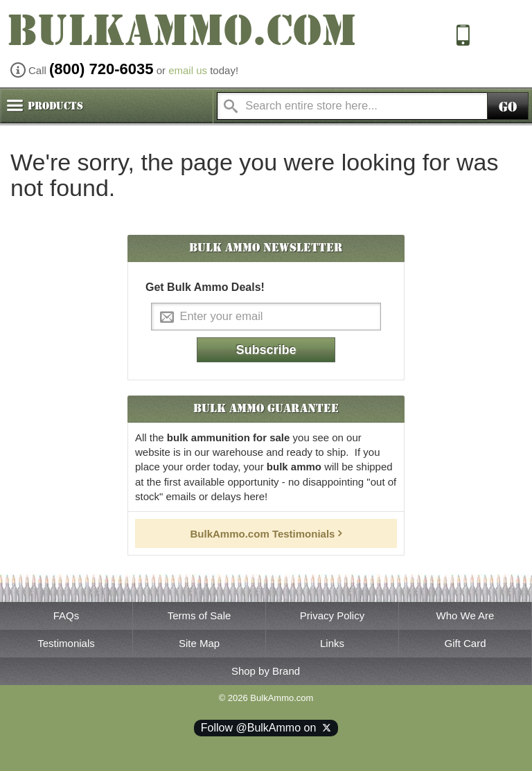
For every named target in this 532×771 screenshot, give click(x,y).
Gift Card (465, 643)
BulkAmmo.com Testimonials (263, 534)
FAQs (66, 615)
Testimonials (66, 643)
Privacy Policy (332, 615)
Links (332, 643)
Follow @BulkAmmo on (266, 728)
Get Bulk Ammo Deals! (205, 287)
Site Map (199, 643)
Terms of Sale (199, 615)
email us (188, 70)
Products (55, 106)
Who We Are (465, 615)
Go (508, 107)
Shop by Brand (266, 671)
